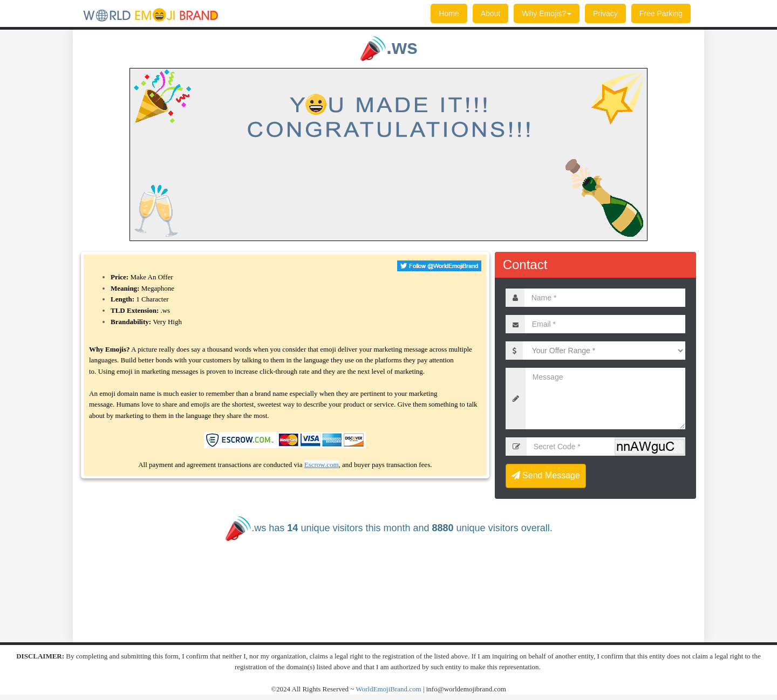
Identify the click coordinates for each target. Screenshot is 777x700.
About (491, 13)
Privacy (605, 13)
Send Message (546, 475)
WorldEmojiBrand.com (388, 689)
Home (449, 13)
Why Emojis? (547, 13)
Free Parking (661, 13)
